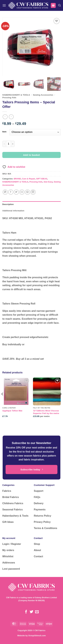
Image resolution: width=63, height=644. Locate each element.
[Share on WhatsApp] (5, 192)
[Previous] (2, 400)
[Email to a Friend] (22, 192)
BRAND (17, 179)
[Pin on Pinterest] (27, 192)
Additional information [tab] (13, 211)
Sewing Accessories (43, 95)
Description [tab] (8, 204)
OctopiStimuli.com (37, 636)
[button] (4, 5)
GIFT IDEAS (42, 179)
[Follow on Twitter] (31, 612)
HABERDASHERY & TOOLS (16, 95)
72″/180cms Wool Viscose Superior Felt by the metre (46, 412)
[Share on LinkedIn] (33, 192)
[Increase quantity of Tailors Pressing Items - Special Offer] (13, 144)
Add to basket (31, 155)
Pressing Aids (9, 98)
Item (4, 132)
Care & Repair (28, 179)
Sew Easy (48, 182)
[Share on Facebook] (11, 192)
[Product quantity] (9, 144)
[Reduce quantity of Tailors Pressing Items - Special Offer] (4, 144)
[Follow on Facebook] (26, 612)
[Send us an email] (37, 612)
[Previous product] (11, 117)
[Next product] (5, 117)
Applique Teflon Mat (12, 411)
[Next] (61, 400)
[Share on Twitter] (16, 192)
